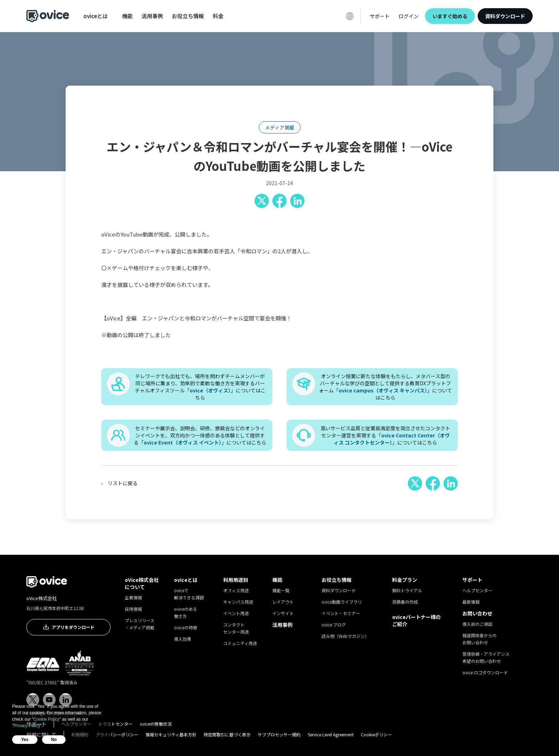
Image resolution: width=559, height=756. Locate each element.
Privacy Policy (27, 726)
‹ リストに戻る (119, 483)
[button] (96, 16)
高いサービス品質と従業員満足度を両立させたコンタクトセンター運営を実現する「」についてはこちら (385, 435)
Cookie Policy (47, 719)
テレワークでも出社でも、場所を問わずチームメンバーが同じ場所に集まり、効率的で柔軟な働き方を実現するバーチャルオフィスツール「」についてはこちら (200, 387)
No (54, 740)
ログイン (409, 16)
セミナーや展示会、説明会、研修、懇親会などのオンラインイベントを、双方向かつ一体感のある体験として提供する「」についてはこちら (200, 435)
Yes (25, 740)
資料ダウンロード (505, 16)
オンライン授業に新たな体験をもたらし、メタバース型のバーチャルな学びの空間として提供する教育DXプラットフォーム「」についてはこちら (385, 387)
